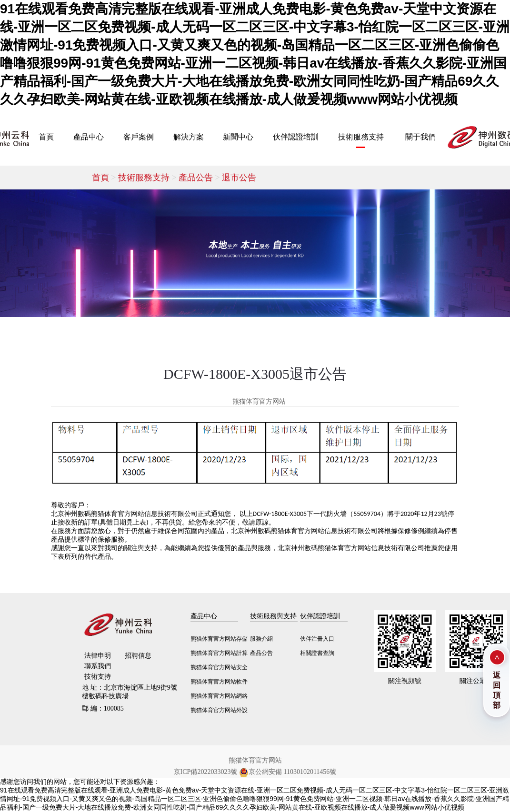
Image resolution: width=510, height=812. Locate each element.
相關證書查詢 (317, 653)
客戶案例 (139, 137)
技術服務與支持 (273, 616)
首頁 (46, 137)
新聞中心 (238, 137)
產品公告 (200, 178)
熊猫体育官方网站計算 (219, 653)
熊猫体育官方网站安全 (219, 667)
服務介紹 (261, 639)
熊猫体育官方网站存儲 (219, 639)
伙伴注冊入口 (317, 639)
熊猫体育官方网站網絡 (219, 696)
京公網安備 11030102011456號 (288, 772)
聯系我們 (98, 666)
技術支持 (98, 677)
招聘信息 (138, 656)
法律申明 (98, 656)
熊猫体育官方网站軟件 (219, 682)
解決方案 (189, 137)
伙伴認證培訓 (296, 137)
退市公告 (239, 178)
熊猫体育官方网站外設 (219, 710)
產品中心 (89, 137)
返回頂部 (497, 690)
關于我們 (420, 137)
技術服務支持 (361, 137)
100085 (103, 708)
